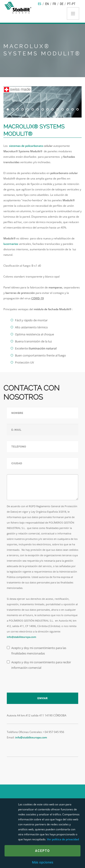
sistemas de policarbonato (26, 146)
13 (68, 109)
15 (78, 109)
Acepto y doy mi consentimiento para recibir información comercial (39, 665)
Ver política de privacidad (63, 839)
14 (73, 109)
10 (53, 109)
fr (54, 4)
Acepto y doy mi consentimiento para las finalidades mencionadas (36, 651)
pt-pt (71, 4)
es (40, 4)
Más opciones (43, 862)
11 (58, 109)
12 (63, 109)
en (47, 4)
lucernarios (11, 244)
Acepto (42, 851)
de (62, 4)
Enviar (42, 698)
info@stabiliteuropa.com (22, 637)
